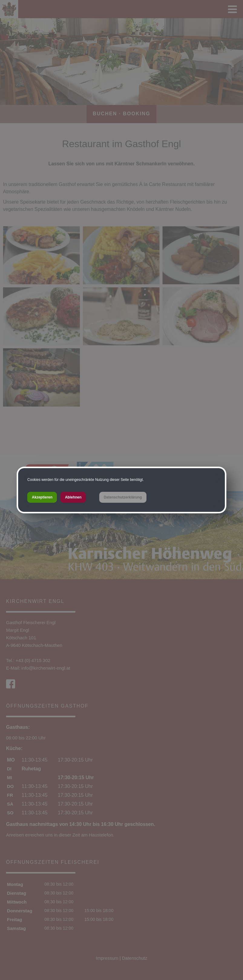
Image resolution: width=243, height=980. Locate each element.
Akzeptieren (42, 497)
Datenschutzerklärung (123, 497)
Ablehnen (73, 497)
